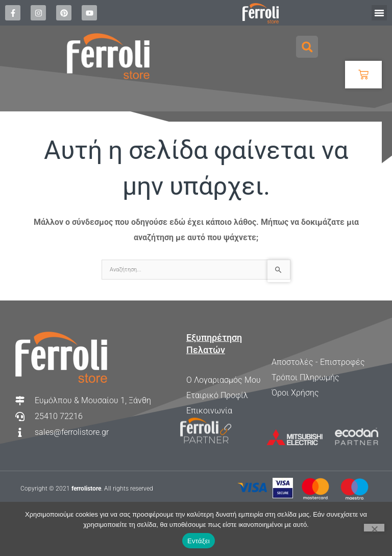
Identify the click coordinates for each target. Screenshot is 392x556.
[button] (379, 13)
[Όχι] (374, 528)
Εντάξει (199, 541)
